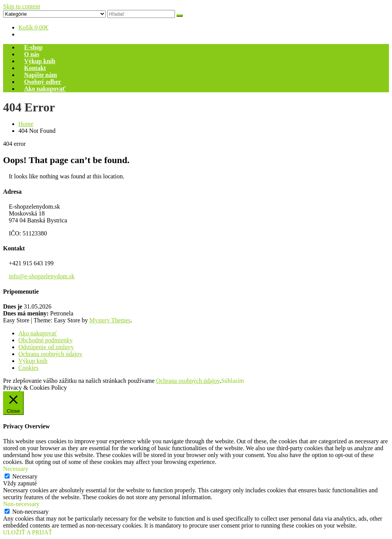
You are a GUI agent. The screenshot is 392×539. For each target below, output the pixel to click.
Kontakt (35, 68)
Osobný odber (42, 82)
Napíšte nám (41, 75)
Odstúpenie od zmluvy (46, 347)
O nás (32, 54)
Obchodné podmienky (46, 340)
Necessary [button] (16, 469)
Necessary (25, 476)
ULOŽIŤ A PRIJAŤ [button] (28, 532)
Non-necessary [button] (21, 504)
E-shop (33, 47)
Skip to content (22, 6)
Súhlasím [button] (233, 381)
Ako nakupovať (45, 89)
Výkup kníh (40, 61)
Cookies (28, 368)
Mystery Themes (110, 320)
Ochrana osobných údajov (50, 354)
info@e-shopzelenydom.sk (42, 276)
